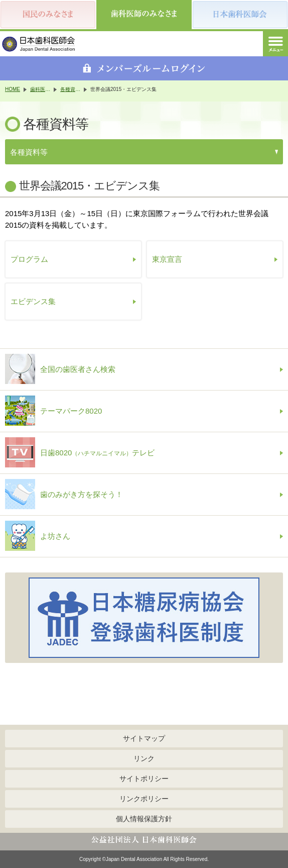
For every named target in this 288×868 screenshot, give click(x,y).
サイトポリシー (144, 779)
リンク (144, 758)
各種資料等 (70, 89)
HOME (13, 89)
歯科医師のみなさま (40, 89)
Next (273, 618)
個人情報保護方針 (144, 819)
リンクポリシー (144, 799)
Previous (15, 618)
